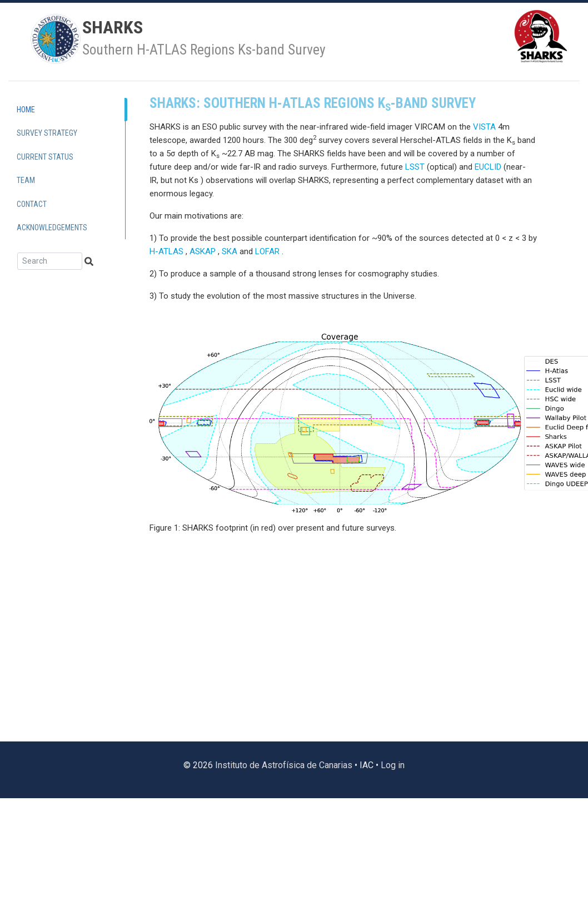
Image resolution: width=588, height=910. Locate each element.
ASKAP (203, 251)
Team (26, 180)
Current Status (45, 157)
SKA (230, 251)
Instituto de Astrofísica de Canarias (284, 765)
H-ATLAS (166, 251)
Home (26, 110)
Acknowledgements (52, 227)
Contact (32, 204)
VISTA (484, 127)
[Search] (50, 261)
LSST (415, 167)
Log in (393, 765)
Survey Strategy (47, 133)
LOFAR (267, 251)
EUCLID (488, 167)
